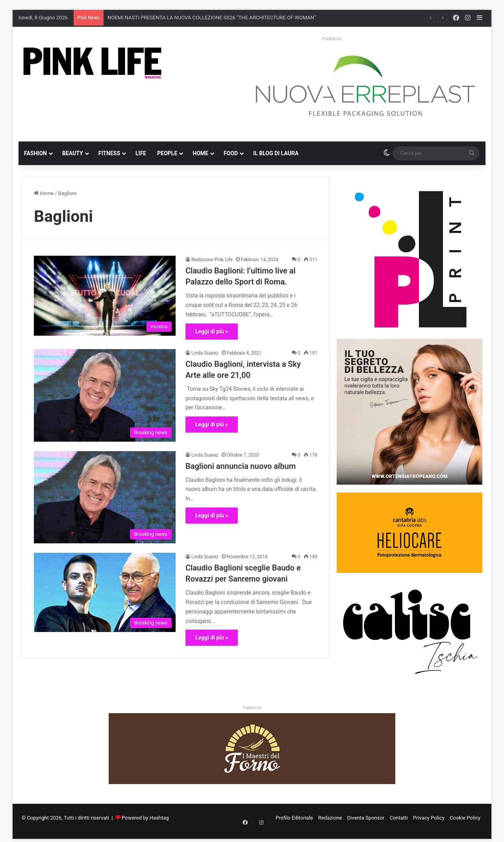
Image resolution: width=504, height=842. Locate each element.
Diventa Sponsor (366, 818)
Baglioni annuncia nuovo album (241, 466)
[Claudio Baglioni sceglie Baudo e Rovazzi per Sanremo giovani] (105, 592)
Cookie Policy (465, 818)
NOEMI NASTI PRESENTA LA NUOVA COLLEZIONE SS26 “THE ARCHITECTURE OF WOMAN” (212, 18)
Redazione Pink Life (212, 260)
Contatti (398, 818)
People (167, 153)
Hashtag (159, 818)
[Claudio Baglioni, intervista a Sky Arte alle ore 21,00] (105, 395)
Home (200, 153)
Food (231, 153)
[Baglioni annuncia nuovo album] (105, 497)
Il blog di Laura (276, 153)
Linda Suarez (205, 353)
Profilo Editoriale (294, 818)
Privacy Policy (429, 818)
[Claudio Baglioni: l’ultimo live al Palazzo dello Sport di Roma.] (105, 296)
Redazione (330, 818)
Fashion (35, 153)
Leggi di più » (212, 331)
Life (141, 153)
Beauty (73, 153)
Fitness (109, 153)
